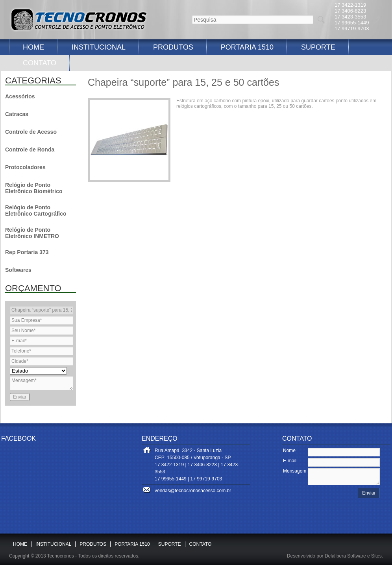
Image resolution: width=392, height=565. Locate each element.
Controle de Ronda (30, 150)
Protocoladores (25, 167)
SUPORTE (318, 47)
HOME (33, 47)
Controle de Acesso (31, 132)
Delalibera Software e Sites (353, 556)
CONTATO (40, 63)
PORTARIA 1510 (247, 47)
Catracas (17, 114)
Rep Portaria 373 (27, 252)
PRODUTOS (173, 47)
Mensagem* (42, 383)
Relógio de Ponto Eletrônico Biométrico (34, 188)
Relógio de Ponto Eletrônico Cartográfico (36, 210)
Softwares (18, 270)
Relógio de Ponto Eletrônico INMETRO (32, 233)
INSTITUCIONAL (99, 47)
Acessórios (20, 96)
